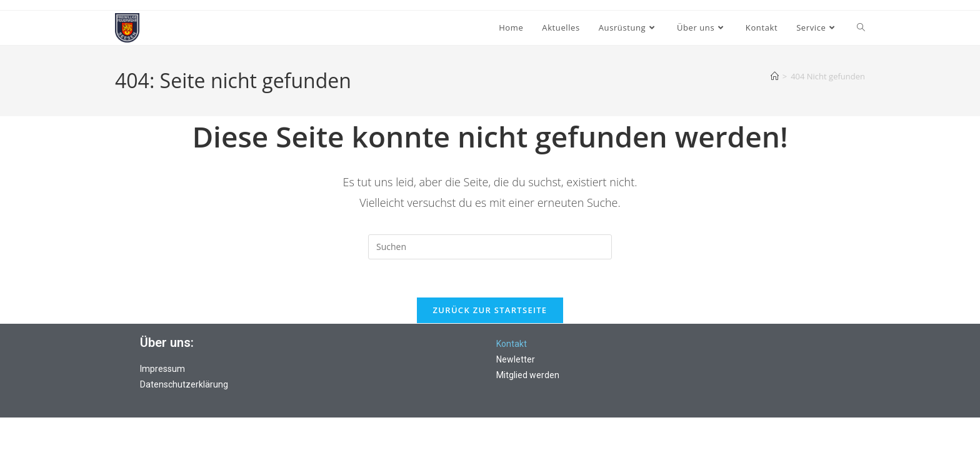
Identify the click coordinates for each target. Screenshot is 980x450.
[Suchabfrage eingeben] (490, 247)
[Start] (775, 76)
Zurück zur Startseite (490, 310)
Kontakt (512, 344)
